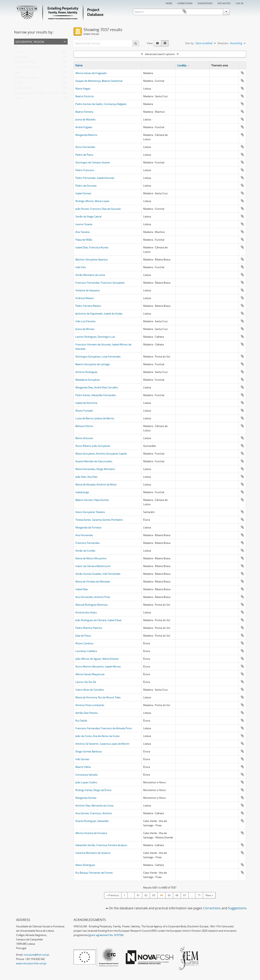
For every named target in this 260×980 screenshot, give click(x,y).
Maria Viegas (83, 89)
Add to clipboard (242, 73)
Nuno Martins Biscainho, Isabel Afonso (98, 666)
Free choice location (27, 78)
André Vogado (84, 127)
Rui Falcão (81, 721)
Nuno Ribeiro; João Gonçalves (93, 446)
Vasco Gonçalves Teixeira (90, 512)
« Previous (113, 895)
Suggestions (205, 3)
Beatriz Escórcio (85, 96)
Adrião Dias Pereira (86, 713)
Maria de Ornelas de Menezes (93, 582)
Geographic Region (30, 41)
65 (169, 895)
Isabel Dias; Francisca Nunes (92, 247)
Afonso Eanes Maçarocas (90, 674)
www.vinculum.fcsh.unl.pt (31, 963)
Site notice (224, 3)
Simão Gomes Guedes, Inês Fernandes (98, 574)
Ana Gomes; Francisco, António (94, 813)
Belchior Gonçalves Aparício (92, 259)
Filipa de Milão (84, 240)
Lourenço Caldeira (86, 651)
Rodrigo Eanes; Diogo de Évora (93, 790)
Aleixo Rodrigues (85, 865)
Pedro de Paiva (84, 155)
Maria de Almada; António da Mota (96, 484)
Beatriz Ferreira (84, 112)
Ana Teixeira (83, 232)
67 (185, 895)
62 (146, 895)
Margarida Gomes (86, 798)
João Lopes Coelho (86, 782)
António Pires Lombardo (90, 705)
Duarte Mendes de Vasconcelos (94, 461)
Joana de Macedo (85, 119)
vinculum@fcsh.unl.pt (36, 955)
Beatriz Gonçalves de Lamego (93, 364)
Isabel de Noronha (86, 403)
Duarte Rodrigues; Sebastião (92, 821)
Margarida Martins (86, 135)
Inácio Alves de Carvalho (90, 690)
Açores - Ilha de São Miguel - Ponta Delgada (40, 94)
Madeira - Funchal (25, 63)
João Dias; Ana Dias (86, 477)
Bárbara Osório (84, 426)
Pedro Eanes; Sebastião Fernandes (96, 395)
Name (79, 65)
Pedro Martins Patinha (89, 628)
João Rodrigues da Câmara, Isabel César (98, 620)
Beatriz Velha (83, 767)
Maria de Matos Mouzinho (91, 558)
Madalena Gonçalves (88, 380)
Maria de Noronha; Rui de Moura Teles (98, 697)
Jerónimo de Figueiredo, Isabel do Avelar (99, 314)
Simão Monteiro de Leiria (90, 275)
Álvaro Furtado (84, 411)
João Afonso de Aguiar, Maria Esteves (97, 659)
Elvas (18, 99)
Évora (18, 83)
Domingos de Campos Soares (93, 162)
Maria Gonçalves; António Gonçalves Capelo (101, 454)
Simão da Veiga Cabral (88, 216)
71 (199, 895)
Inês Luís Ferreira (85, 321)
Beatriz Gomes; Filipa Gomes (92, 500)
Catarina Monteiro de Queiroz (93, 853)
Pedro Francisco (85, 170)
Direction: (223, 43)
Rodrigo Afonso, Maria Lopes (92, 201)
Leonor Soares (84, 224)
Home (169, 3)
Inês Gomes (82, 759)
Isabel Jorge (82, 492)
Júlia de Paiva (83, 636)
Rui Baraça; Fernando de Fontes (94, 873)
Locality (182, 65)
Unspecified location (27, 68)
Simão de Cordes (85, 551)
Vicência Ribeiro (85, 298)
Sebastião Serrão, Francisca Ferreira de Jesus (101, 845)
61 (138, 895)
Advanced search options (160, 54)
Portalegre (21, 58)
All (16, 47)
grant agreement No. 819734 (106, 935)
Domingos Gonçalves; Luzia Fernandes (98, 357)
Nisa (17, 73)
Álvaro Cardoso (84, 643)
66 (177, 895)
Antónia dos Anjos (86, 612)
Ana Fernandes (84, 535)
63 (154, 895)
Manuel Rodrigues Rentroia (91, 605)
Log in (239, 3)
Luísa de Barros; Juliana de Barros (95, 418)
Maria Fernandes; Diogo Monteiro (95, 469)
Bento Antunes (84, 438)
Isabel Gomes (83, 193)
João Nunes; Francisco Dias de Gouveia (98, 209)
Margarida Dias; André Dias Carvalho (97, 387)
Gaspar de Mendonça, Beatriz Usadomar (99, 81)
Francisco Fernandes (87, 543)
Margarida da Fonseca (88, 527)
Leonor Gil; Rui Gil (86, 682)
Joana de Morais (85, 329)
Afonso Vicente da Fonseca (91, 833)
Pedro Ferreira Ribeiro (88, 306)
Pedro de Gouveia (86, 186)
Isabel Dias (82, 589)
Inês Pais (81, 267)
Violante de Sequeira (87, 290)
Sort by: (190, 43)
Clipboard (240, 11)
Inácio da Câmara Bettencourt (93, 566)
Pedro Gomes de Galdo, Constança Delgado (101, 104)
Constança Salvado (87, 775)
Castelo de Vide (24, 89)
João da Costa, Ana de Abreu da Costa (97, 736)
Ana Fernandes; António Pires (93, 597)
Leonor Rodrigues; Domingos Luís (95, 337)
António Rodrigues (86, 372)
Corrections (185, 3)
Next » (209, 895)
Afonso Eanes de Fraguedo (91, 73)
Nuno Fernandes (85, 147)
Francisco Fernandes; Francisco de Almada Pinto (104, 728)
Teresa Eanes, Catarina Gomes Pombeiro (99, 520)
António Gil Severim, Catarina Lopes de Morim (102, 744)
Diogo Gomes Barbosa (88, 751)
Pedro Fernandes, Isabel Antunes (95, 178)
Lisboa (19, 52)
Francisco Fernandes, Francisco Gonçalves (100, 283)
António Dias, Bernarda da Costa (94, 806)
